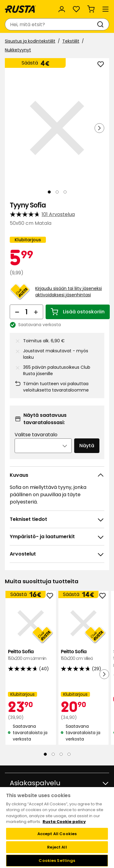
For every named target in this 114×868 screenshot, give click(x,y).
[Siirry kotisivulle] (20, 9)
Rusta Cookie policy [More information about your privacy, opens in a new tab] (64, 822)
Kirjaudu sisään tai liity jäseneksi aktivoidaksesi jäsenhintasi (69, 292)
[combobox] (51, 24)
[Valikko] (105, 9)
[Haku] (102, 24)
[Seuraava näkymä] (99, 128)
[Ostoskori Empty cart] (91, 9)
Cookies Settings (57, 861)
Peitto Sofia (31, 655)
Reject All (57, 847)
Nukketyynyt (18, 50)
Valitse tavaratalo (36, 435)
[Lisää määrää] (36, 312)
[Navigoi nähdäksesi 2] (57, 192)
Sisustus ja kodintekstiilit (30, 41)
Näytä (87, 446)
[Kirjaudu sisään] (62, 9)
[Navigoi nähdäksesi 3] (65, 192)
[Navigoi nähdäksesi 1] (49, 192)
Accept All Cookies (57, 834)
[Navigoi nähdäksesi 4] (69, 754)
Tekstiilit (71, 41)
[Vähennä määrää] (17, 312)
